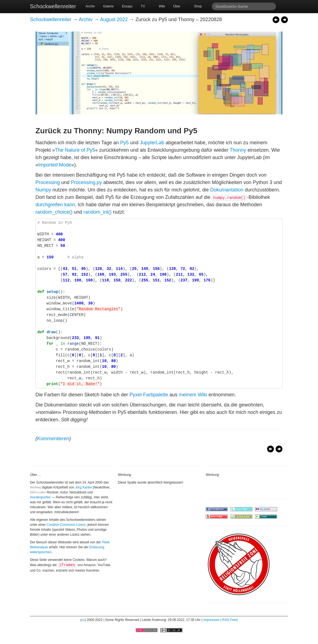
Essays (127, 6)
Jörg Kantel (84, 487)
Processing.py (86, 182)
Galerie (108, 6)
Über (177, 6)
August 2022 (114, 19)
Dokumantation (227, 190)
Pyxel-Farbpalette (149, 395)
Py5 (125, 143)
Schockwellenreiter (53, 6)
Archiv (90, 6)
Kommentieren (53, 439)
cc (83, 620)
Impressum (211, 620)
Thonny (238, 150)
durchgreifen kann (55, 205)
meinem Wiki (193, 395)
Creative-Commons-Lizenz (66, 525)
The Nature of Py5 (75, 150)
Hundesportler (40, 497)
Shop (198, 6)
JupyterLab (152, 143)
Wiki (162, 6)
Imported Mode (55, 165)
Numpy (43, 190)
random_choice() (54, 212)
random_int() (97, 212)
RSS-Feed (230, 620)
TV (143, 6)
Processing (48, 182)
